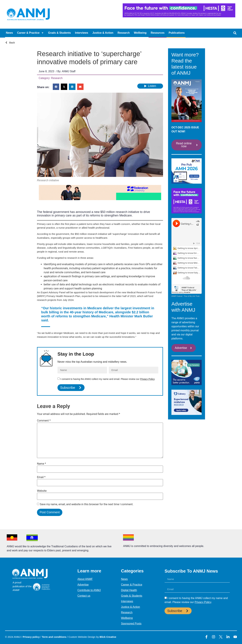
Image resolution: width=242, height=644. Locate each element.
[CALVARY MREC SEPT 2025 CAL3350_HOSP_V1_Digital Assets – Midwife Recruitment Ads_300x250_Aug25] (187, 414)
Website (42, 491)
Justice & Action (103, 33)
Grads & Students (59, 33)
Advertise (83, 585)
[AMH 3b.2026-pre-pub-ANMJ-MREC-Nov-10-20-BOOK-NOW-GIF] (187, 183)
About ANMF (85, 579)
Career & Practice (31, 33)
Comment (44, 421)
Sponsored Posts (131, 624)
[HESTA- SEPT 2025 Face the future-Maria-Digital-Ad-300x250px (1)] (187, 213)
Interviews (82, 33)
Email (41, 477)
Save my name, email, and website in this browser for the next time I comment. (87, 504)
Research (124, 33)
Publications (177, 33)
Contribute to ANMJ (89, 590)
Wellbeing (140, 33)
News (9, 33)
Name (42, 464)
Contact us (84, 596)
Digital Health (129, 590)
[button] (235, 33)
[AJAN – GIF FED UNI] (100, 199)
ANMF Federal (177, 296)
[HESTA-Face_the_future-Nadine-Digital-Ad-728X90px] (179, 16)
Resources (158, 33)
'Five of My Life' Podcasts (193, 296)
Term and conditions (54, 637)
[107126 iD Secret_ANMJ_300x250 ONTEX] (187, 384)
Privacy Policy (147, 379)
